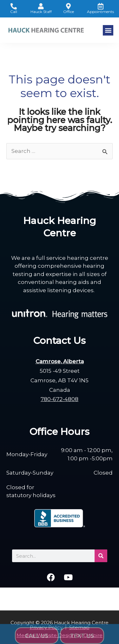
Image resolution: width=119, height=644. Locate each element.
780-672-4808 (60, 399)
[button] (108, 30)
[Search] (101, 556)
